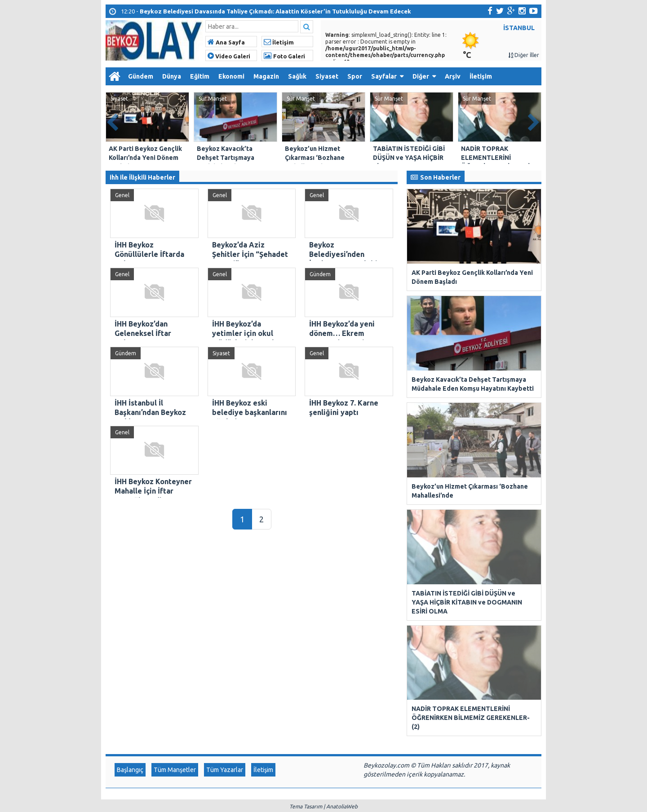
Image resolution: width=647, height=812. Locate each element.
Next (534, 121)
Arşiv (453, 76)
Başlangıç (130, 563)
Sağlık (297, 76)
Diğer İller (524, 55)
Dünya (172, 76)
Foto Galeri (284, 56)
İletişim (279, 42)
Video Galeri (229, 56)
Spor (355, 76)
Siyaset (327, 76)
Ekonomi (231, 76)
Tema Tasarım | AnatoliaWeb (323, 600)
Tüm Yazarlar (225, 563)
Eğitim (200, 76)
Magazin (266, 76)
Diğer (421, 76)
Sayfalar (384, 76)
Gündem (141, 76)
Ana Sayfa (226, 42)
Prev (113, 121)
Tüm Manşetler (175, 563)
